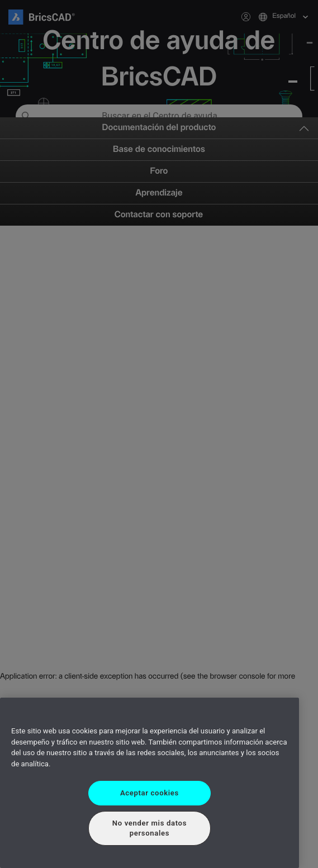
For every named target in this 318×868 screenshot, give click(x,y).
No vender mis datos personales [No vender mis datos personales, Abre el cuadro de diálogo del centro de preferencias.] (149, 828)
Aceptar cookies (149, 793)
